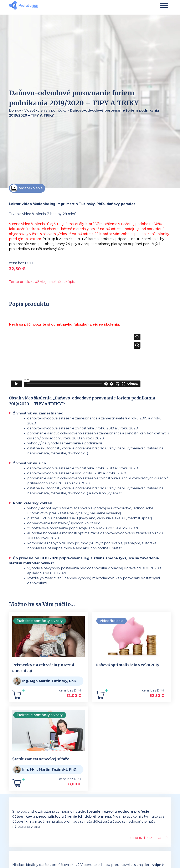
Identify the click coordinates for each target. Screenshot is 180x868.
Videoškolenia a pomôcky (45, 110)
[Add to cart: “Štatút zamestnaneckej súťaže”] (19, 784)
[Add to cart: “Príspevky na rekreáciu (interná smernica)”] (19, 696)
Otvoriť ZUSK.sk (149, 838)
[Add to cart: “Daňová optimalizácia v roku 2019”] (102, 696)
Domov (15, 110)
